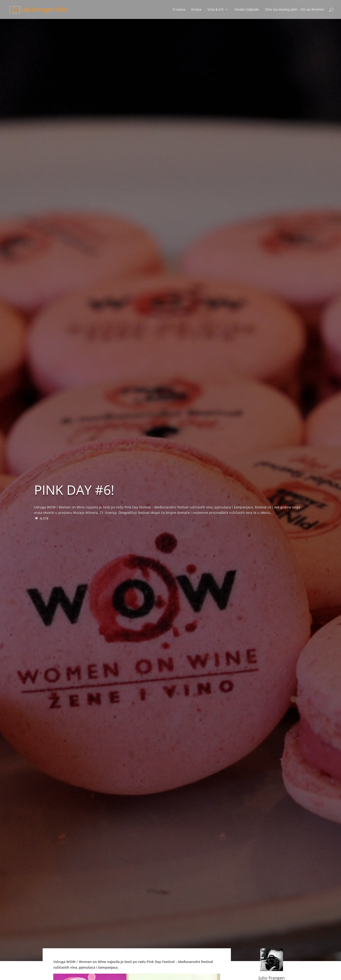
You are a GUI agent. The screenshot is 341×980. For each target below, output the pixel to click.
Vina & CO (215, 10)
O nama (179, 10)
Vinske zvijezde (247, 10)
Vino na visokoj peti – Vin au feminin (294, 10)
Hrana (196, 10)
